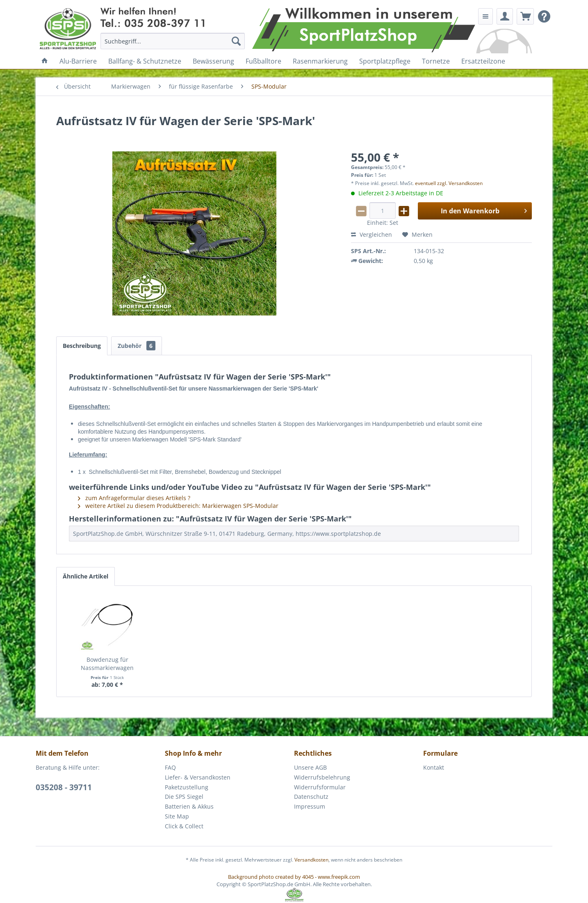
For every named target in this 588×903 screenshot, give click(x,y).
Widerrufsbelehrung (322, 777)
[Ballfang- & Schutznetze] (145, 61)
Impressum (310, 806)
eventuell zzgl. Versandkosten (449, 183)
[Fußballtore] (263, 61)
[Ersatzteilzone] (483, 61)
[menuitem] (173, 41)
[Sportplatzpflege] (385, 61)
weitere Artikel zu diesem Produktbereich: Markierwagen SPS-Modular (178, 506)
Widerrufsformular (320, 787)
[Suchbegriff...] (173, 41)
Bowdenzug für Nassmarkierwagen (107, 664)
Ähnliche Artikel (85, 576)
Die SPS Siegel (184, 797)
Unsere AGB (310, 767)
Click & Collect (184, 826)
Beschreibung (82, 346)
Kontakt (434, 767)
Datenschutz (311, 797)
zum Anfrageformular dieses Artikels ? (134, 498)
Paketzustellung (187, 787)
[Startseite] (45, 61)
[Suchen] (236, 41)
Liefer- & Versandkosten (198, 777)
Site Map (177, 816)
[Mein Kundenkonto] (505, 16)
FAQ (170, 767)
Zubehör (137, 346)
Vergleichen (371, 234)
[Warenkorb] (525, 16)
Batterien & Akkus (189, 806)
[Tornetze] (436, 61)
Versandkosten (311, 860)
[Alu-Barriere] (78, 61)
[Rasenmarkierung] (320, 61)
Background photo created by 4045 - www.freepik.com (294, 877)
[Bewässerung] (213, 61)
